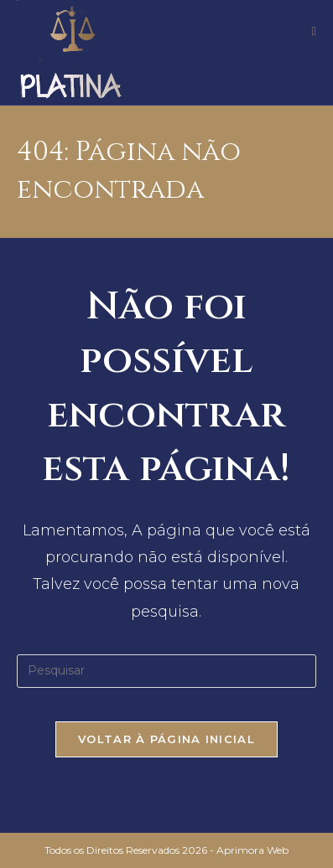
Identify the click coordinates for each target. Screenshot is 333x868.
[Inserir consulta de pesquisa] (166, 671)
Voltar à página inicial (166, 739)
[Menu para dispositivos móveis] (314, 31)
